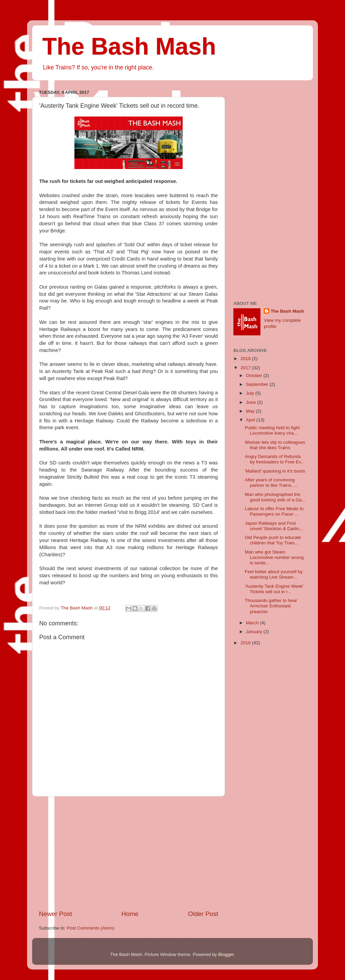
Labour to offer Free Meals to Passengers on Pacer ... (274, 511)
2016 (246, 643)
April (251, 420)
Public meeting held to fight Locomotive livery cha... (272, 430)
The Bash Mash (129, 46)
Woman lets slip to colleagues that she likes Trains (275, 445)
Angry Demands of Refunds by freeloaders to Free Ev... (275, 459)
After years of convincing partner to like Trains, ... (271, 483)
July (251, 393)
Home (130, 914)
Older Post (203, 914)
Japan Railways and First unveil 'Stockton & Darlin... (274, 526)
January (255, 632)
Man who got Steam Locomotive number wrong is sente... (274, 557)
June (251, 402)
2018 (246, 359)
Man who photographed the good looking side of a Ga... (275, 497)
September (258, 384)
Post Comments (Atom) (91, 928)
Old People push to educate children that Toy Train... (273, 540)
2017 (246, 368)
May (251, 411)
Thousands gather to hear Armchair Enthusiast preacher (271, 606)
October (255, 376)
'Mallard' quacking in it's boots (275, 471)
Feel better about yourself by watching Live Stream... (274, 574)
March (253, 623)
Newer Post (55, 914)
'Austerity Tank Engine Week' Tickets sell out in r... (274, 589)
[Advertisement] (129, 853)
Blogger (226, 954)
